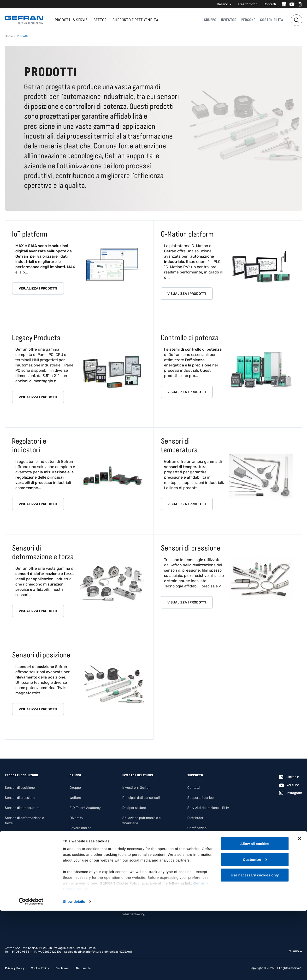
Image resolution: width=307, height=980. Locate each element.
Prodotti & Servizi (72, 20)
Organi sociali (132, 863)
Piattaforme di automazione (26, 853)
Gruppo (75, 788)
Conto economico (136, 833)
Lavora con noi (81, 828)
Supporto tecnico (201, 798)
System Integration (19, 863)
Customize (255, 929)
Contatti (270, 4)
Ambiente (77, 858)
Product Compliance (203, 858)
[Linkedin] (283, 4)
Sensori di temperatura (22, 808)
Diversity (76, 818)
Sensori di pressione (20, 798)
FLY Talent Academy (85, 808)
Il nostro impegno (83, 838)
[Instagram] (298, 4)
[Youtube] (291, 4)
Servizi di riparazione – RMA (208, 808)
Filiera (74, 878)
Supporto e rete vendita (135, 20)
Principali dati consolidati (141, 798)
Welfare (75, 798)
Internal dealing (134, 899)
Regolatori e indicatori (21, 833)
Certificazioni (197, 828)
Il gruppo (208, 20)
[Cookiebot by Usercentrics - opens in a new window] (31, 971)
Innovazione (79, 868)
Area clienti (196, 878)
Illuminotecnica (16, 884)
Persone (248, 20)
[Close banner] (300, 908)
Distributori (196, 818)
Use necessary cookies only (255, 944)
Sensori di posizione (20, 788)
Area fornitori (247, 4)
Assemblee (131, 873)
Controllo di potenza (20, 843)
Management (132, 853)
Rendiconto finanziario (139, 843)
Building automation (20, 894)
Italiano (222, 4)
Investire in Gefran (136, 788)
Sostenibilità (272, 20)
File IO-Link (196, 838)
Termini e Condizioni (202, 868)
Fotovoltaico (14, 873)
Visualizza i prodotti (38, 288)
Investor (229, 20)
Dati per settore (134, 808)
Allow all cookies (255, 913)
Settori (101, 20)
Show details (74, 971)
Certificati (195, 848)
